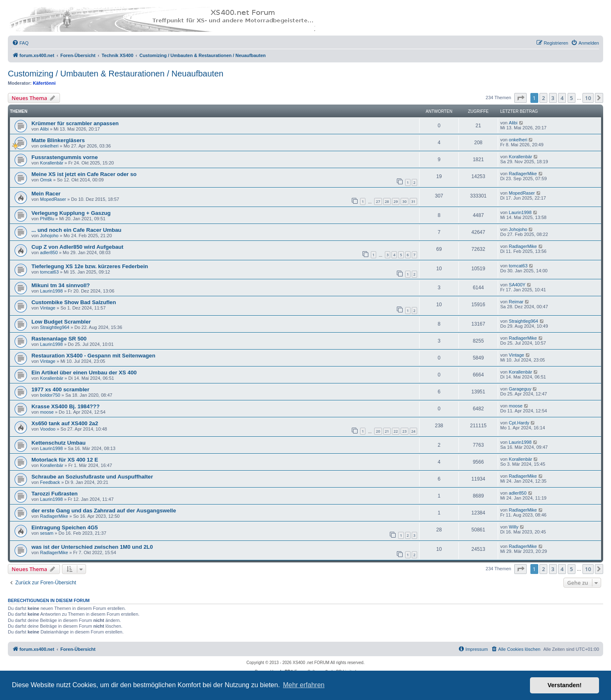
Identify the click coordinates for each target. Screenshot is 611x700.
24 (413, 431)
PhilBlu (47, 219)
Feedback (50, 482)
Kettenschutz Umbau (58, 443)
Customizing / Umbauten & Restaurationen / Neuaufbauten (116, 74)
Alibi (44, 129)
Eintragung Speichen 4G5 (64, 527)
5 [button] (572, 98)
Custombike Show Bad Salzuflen (74, 302)
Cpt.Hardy (519, 423)
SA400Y (517, 285)
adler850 (49, 252)
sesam (47, 533)
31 (413, 201)
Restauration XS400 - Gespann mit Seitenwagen (93, 356)
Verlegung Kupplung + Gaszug (71, 213)
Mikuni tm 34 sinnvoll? (61, 285)
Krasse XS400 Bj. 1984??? (66, 406)
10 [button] (588, 98)
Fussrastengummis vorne (65, 157)
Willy (514, 527)
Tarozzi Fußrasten (55, 494)
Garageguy (520, 389)
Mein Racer (46, 194)
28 (387, 201)
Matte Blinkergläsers (58, 140)
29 (396, 201)
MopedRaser (53, 199)
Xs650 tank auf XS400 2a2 (65, 423)
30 (404, 201)
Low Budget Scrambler (61, 322)
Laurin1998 (520, 212)
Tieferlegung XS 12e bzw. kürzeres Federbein (90, 266)
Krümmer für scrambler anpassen (75, 123)
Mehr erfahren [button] (304, 685)
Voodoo (48, 429)
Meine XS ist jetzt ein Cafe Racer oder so (84, 174)
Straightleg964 (55, 327)
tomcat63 (49, 272)
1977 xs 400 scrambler (60, 389)
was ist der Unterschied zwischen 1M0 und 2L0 (92, 547)
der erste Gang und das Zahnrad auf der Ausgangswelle (104, 511)
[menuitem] (20, 43)
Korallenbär (52, 163)
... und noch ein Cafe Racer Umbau (76, 230)
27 (378, 201)
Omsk (46, 180)
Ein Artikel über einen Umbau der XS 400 (84, 373)
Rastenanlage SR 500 (59, 339)
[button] (520, 98)
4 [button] (562, 98)
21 (387, 431)
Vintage (48, 308)
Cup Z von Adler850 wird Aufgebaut (78, 247)
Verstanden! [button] (565, 685)
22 (396, 431)
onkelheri (49, 146)
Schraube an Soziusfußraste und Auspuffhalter (92, 477)
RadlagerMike (523, 174)
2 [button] (543, 98)
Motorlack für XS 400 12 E (65, 460)
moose (47, 412)
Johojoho (49, 236)
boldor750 (50, 395)
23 (404, 431)
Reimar (516, 302)
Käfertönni (44, 83)
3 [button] (553, 98)
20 (378, 431)
